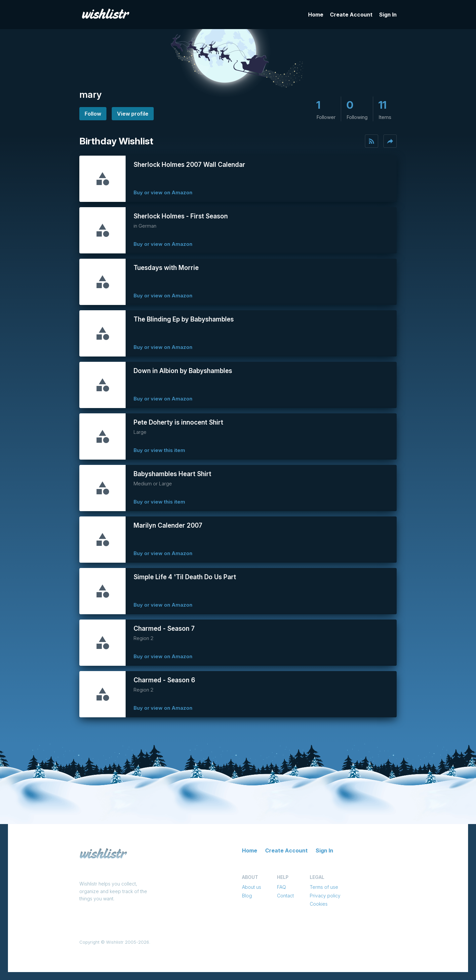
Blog (247, 896)
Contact (285, 896)
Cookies (319, 904)
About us (252, 887)
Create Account (351, 15)
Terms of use (324, 887)
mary (90, 94)
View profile (133, 114)
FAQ (281, 887)
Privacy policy (325, 896)
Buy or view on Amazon (163, 192)
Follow (93, 114)
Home (316, 15)
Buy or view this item (159, 450)
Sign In (388, 15)
